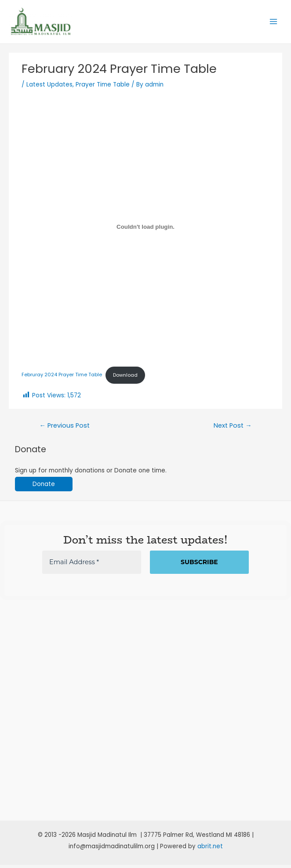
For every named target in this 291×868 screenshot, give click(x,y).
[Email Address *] (92, 565)
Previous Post (64, 429)
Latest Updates (49, 88)
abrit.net (210, 849)
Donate (44, 487)
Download (125, 378)
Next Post (233, 429)
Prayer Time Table (103, 88)
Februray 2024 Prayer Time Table (62, 378)
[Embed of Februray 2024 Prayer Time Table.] (145, 230)
